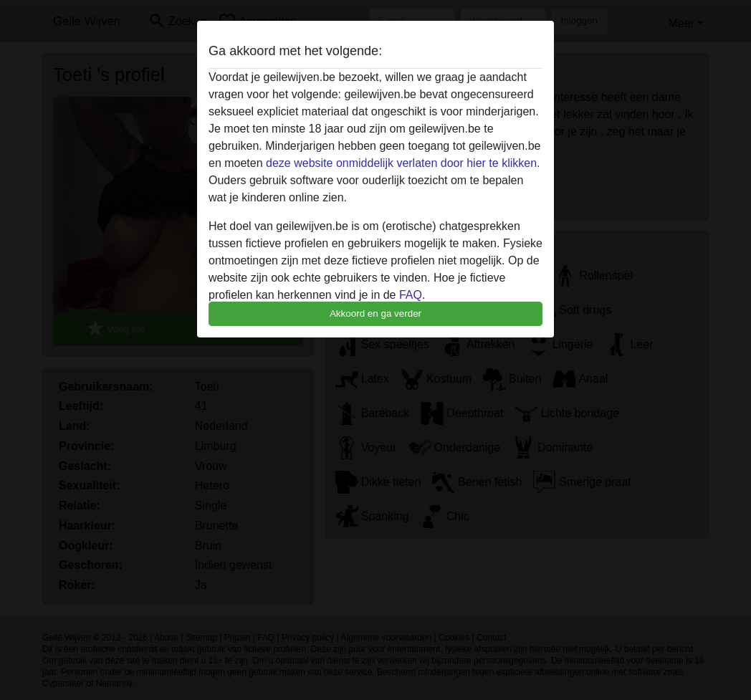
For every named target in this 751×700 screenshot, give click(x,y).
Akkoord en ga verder (375, 313)
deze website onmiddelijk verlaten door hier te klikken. (403, 163)
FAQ (411, 295)
